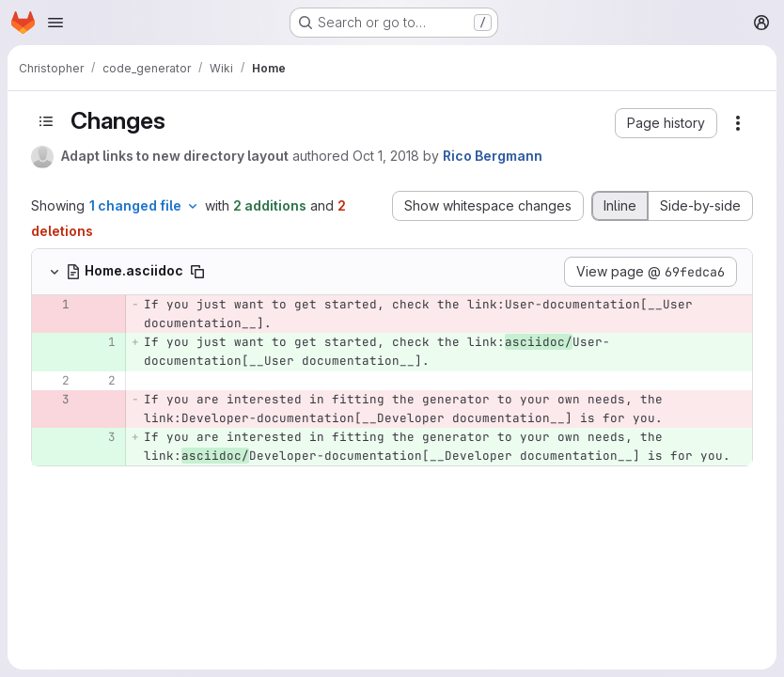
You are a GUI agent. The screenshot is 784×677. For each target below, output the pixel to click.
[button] (666, 123)
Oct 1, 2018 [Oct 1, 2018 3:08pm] (386, 156)
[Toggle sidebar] (46, 121)
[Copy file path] (197, 272)
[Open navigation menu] (55, 23)
